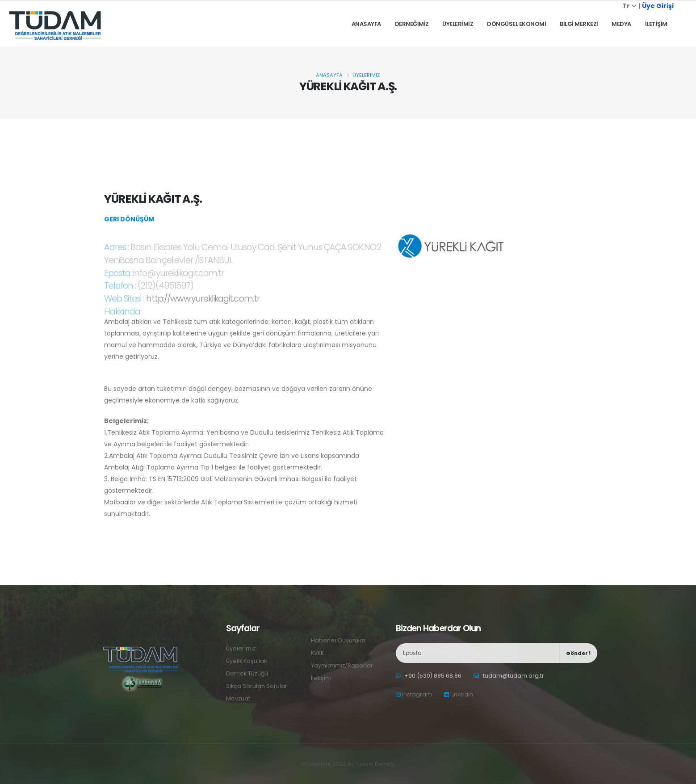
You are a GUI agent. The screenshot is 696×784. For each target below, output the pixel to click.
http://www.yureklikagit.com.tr (203, 307)
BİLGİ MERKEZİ (579, 24)
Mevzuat (238, 698)
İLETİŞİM (656, 24)
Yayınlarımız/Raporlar (342, 665)
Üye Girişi (658, 6)
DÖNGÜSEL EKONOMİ (516, 24)
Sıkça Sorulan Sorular (257, 686)
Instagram (414, 694)
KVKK (318, 653)
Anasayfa (366, 24)
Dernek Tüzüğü (247, 673)
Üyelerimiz (366, 75)
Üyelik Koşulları (247, 661)
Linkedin (459, 694)
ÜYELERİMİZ (458, 24)
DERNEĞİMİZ (412, 24)
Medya (621, 24)
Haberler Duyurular (338, 640)
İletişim (321, 678)
